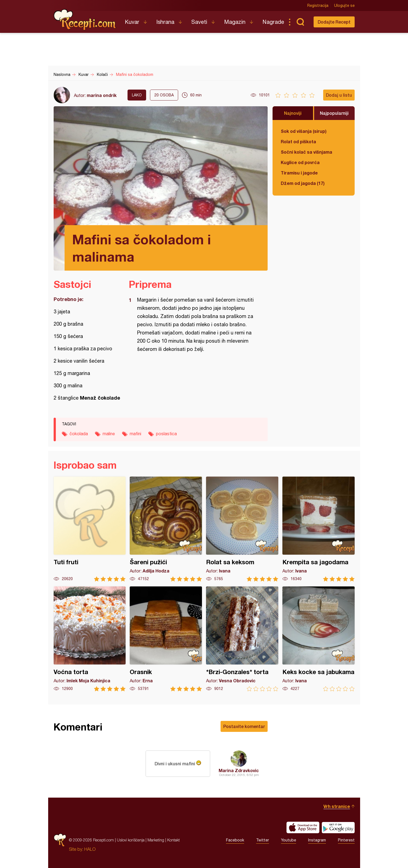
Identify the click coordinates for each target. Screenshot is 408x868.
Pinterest (346, 840)
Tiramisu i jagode (299, 173)
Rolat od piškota (298, 141)
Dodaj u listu (339, 95)
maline (109, 434)
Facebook (235, 840)
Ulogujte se (344, 5)
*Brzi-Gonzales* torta (242, 639)
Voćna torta (90, 639)
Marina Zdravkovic (239, 770)
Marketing (156, 840)
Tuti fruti (90, 529)
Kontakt (173, 840)
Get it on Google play (338, 827)
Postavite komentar (244, 726)
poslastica (166, 434)
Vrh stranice (337, 806)
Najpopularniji (334, 113)
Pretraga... (300, 22)
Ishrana (165, 22)
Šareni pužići (166, 529)
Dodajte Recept (334, 22)
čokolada (79, 434)
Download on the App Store (303, 827)
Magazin (235, 22)
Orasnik (166, 639)
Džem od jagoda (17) (303, 183)
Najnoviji (293, 113)
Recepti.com (85, 20)
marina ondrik (102, 95)
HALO (90, 849)
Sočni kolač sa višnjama (306, 152)
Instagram (317, 840)
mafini (135, 434)
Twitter (263, 840)
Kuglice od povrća (300, 162)
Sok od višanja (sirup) (304, 131)
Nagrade (273, 22)
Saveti (199, 22)
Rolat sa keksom (242, 529)
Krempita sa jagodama (319, 529)
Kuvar (132, 22)
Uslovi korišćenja (131, 840)
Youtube (289, 840)
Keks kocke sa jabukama (319, 639)
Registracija (318, 5)
